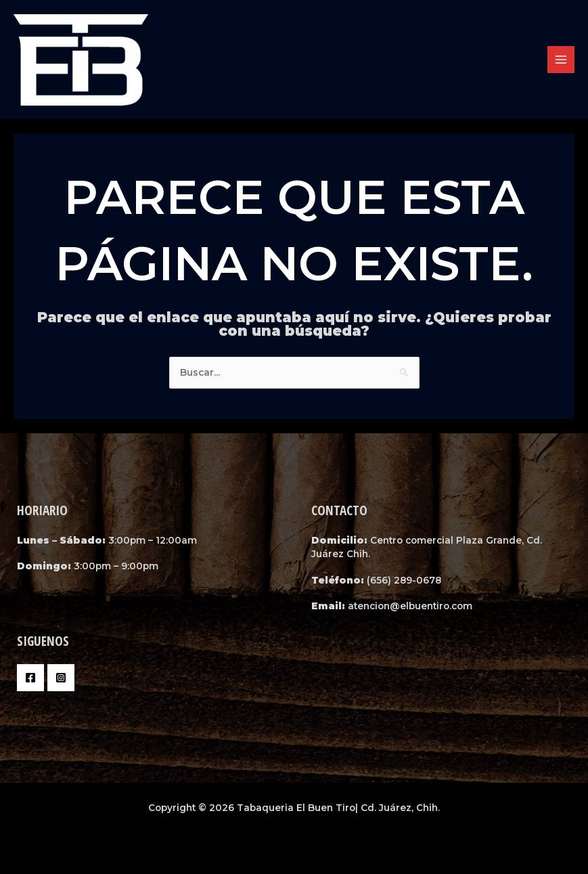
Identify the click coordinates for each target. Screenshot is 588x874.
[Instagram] (61, 678)
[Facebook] (30, 678)
